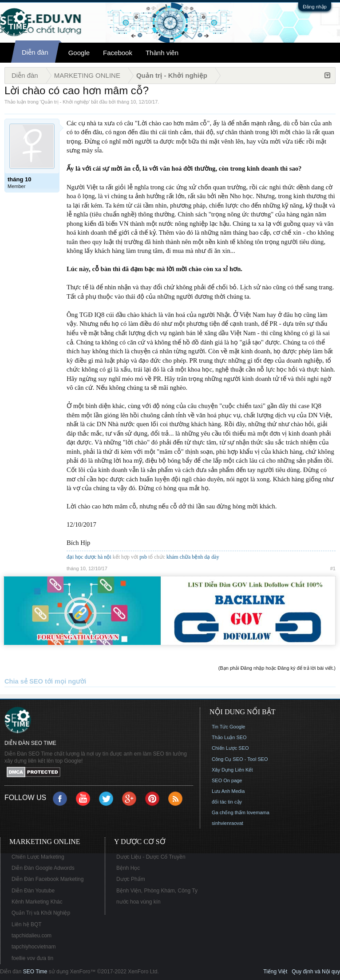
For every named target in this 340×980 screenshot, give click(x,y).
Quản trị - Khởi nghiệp (65, 102)
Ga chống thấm (229, 812)
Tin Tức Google (228, 727)
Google (79, 53)
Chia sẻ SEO (24, 681)
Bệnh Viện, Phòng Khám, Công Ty (157, 891)
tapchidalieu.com (32, 936)
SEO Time (35, 972)
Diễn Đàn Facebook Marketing (47, 879)
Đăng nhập (315, 7)
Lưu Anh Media (228, 791)
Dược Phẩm (131, 879)
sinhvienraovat (227, 823)
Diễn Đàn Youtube (33, 891)
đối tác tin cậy (227, 802)
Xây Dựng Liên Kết (232, 770)
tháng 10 (127, 102)
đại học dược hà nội (89, 557)
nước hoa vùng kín (138, 902)
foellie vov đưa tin (32, 958)
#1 (333, 568)
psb (143, 557)
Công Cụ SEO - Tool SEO (240, 759)
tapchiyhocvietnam (34, 947)
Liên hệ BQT (27, 924)
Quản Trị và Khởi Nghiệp (41, 913)
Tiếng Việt (275, 972)
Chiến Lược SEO (230, 748)
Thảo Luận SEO (229, 737)
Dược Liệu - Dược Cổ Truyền (151, 857)
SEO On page (227, 780)
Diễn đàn (35, 52)
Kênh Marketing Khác (37, 902)
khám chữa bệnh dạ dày (193, 557)
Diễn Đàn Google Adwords (43, 868)
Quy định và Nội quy (316, 972)
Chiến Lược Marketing (38, 857)
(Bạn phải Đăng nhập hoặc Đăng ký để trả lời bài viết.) (277, 668)
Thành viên (162, 53)
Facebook (118, 53)
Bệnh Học (128, 868)
